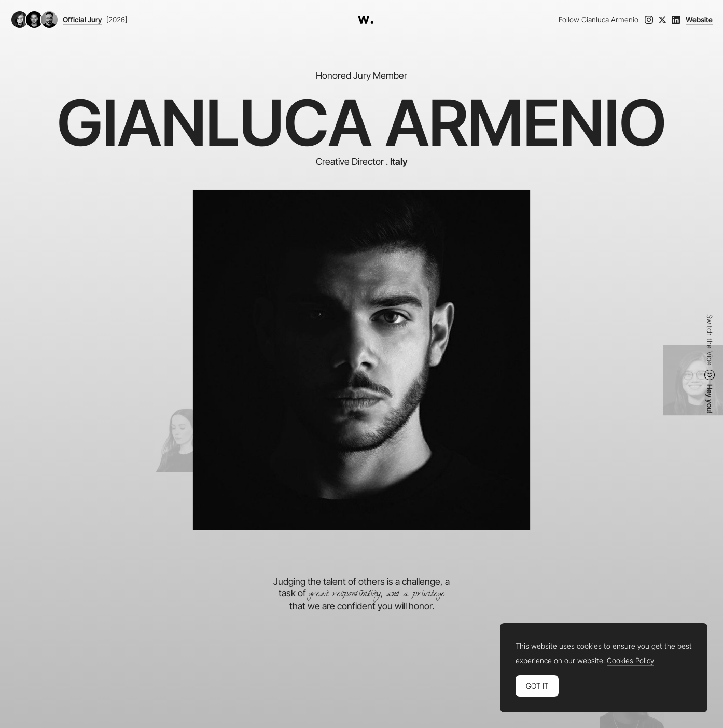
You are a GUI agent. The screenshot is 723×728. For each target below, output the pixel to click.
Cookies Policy (630, 661)
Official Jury (82, 20)
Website (699, 20)
